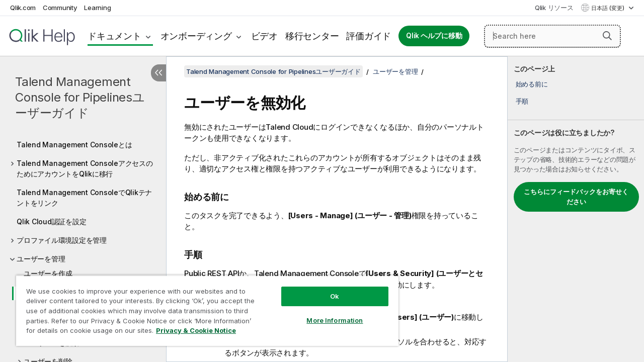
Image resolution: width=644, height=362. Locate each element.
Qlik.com (23, 8)
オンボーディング (196, 36)
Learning (97, 8)
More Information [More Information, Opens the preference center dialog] (327, 313)
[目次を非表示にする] (158, 73)
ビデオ (264, 36)
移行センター (312, 36)
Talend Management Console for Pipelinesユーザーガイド (80, 97)
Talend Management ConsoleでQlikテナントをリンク (84, 198)
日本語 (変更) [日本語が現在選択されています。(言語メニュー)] (609, 8)
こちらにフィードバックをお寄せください (576, 197)
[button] (607, 36)
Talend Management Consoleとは (74, 145)
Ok (327, 289)
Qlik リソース (554, 8)
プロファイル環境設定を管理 (62, 240)
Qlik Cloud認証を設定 (51, 221)
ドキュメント (114, 36)
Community (60, 8)
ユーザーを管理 (41, 259)
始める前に (532, 84)
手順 (522, 101)
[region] (203, 307)
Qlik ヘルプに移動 (434, 36)
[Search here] (552, 36)
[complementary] (576, 209)
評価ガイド (369, 36)
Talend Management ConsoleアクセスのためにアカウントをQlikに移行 (85, 168)
